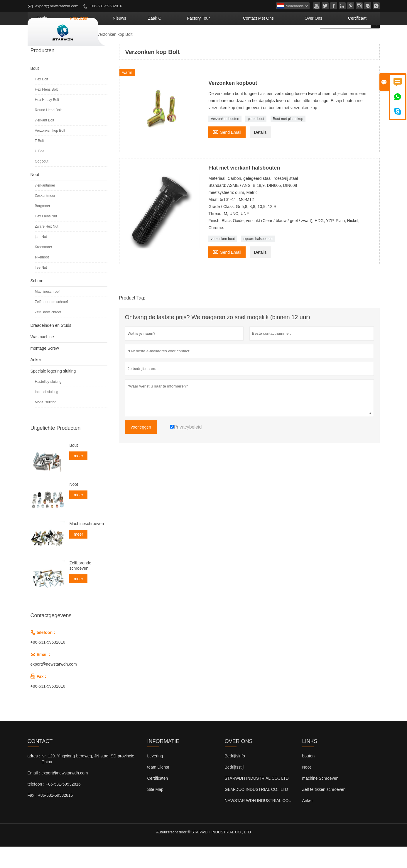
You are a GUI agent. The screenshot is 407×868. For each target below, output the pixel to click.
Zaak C (208, 40)
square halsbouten (258, 260)
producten (151, 40)
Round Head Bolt (48, 131)
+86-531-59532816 (106, 6)
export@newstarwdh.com (57, 6)
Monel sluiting (46, 424)
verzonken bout (223, 260)
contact (40, 763)
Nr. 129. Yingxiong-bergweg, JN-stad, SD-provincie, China (88, 780)
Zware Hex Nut (47, 248)
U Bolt (40, 172)
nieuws (182, 40)
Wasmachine (42, 358)
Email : (34, 794)
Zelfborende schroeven (80, 587)
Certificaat (363, 40)
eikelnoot (42, 279)
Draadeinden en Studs (51, 347)
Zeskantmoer (45, 217)
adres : (34, 777)
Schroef (38, 302)
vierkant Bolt (45, 142)
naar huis (38, 56)
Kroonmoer (44, 268)
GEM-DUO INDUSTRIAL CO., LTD (256, 811)
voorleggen (141, 449)
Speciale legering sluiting (53, 392)
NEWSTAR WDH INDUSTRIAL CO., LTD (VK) (267, 822)
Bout (86, 56)
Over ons (329, 40)
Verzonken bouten (225, 140)
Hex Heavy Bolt (47, 121)
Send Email (227, 153)
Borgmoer (43, 227)
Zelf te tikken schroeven (324, 811)
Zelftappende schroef (51, 323)
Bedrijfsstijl (235, 789)
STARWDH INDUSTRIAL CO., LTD (257, 800)
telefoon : (36, 806)
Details (260, 154)
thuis (123, 40)
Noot (35, 196)
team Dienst (158, 789)
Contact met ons (287, 40)
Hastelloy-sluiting (48, 403)
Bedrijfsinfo (235, 777)
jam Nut (41, 258)
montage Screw (45, 370)
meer (78, 477)
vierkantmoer (45, 207)
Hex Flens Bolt (46, 111)
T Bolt (39, 162)
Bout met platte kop (288, 140)
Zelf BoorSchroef (48, 334)
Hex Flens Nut (46, 238)
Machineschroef (47, 313)
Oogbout (42, 183)
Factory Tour (242, 40)
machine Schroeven (320, 800)
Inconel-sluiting (47, 413)
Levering (155, 777)
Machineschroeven (87, 545)
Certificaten (158, 800)
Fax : (32, 817)
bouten (309, 777)
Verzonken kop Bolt (50, 152)
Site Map (155, 811)
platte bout (256, 140)
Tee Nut (41, 289)
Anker (36, 381)
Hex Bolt (42, 101)
